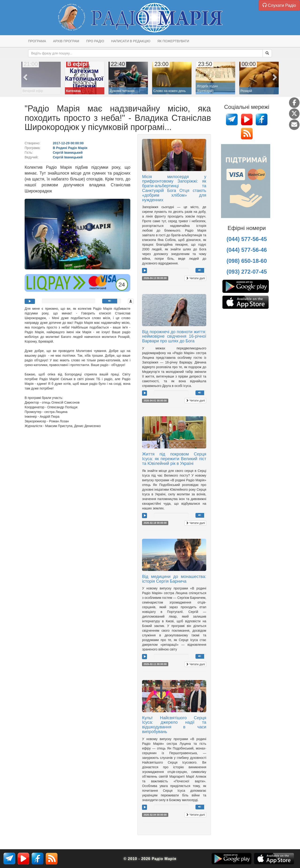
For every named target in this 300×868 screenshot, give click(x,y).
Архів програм (66, 41)
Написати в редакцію (131, 41)
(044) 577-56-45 (247, 239)
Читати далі (195, 278)
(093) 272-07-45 (247, 272)
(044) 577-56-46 (247, 250)
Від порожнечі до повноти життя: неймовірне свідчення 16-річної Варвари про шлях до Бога (174, 336)
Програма (37, 41)
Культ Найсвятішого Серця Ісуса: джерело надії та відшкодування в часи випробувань (174, 725)
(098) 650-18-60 (247, 261)
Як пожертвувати (173, 41)
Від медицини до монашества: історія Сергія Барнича (174, 579)
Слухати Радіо (279, 5)
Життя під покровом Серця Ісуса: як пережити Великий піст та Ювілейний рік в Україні (174, 459)
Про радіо (95, 41)
